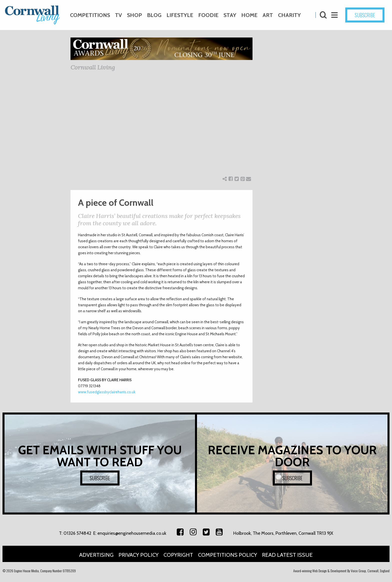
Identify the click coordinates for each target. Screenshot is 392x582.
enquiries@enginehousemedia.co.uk (132, 533)
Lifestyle (180, 15)
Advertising (96, 555)
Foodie (208, 15)
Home (249, 15)
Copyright (178, 555)
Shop (134, 15)
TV (118, 15)
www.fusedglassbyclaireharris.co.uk (107, 392)
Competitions (90, 15)
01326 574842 (77, 533)
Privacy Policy (138, 555)
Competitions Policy (227, 555)
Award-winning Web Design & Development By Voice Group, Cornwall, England (341, 571)
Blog (154, 15)
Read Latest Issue (287, 555)
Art (268, 15)
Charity (289, 15)
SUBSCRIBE (365, 15)
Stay (230, 15)
